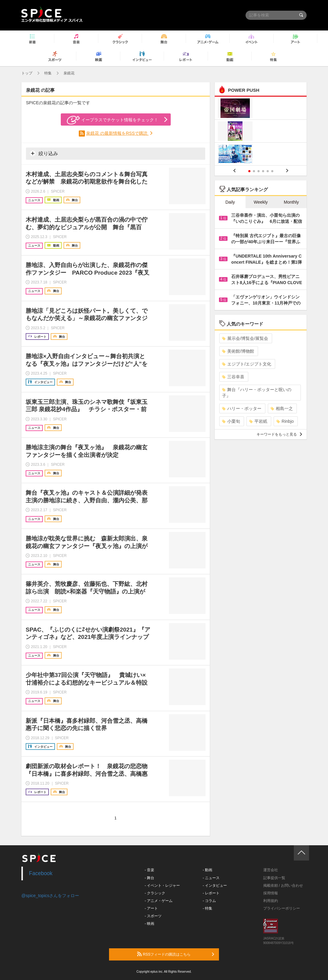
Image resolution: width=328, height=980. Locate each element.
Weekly (261, 202)
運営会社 (271, 870)
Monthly (291, 202)
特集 (48, 73)
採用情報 (271, 893)
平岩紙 (258, 421)
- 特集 (208, 908)
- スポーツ (153, 916)
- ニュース (211, 878)
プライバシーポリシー (282, 908)
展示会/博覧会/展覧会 (245, 338)
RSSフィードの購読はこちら (176, 954)
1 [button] (249, 171)
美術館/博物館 (238, 351)
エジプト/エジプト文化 (247, 364)
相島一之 (282, 408)
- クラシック (155, 893)
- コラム (209, 901)
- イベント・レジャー (162, 886)
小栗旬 (231, 421)
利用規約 (271, 901)
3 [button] (259, 171)
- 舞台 (149, 878)
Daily (230, 202)
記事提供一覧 (274, 878)
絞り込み (44, 153)
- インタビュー (215, 886)
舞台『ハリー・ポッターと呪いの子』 (257, 393)
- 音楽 (149, 870)
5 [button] (268, 171)
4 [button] (263, 171)
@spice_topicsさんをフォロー (50, 896)
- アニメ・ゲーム (159, 901)
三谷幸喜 (233, 377)
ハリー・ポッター (242, 408)
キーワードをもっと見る (279, 434)
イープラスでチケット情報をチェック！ (113, 120)
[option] (261, 132)
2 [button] (254, 171)
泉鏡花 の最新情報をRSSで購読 (117, 133)
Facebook (41, 873)
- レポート (211, 893)
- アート (151, 908)
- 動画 (208, 870)
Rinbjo (285, 421)
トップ (27, 73)
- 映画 (149, 924)
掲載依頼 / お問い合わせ (283, 886)
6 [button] (272, 171)
